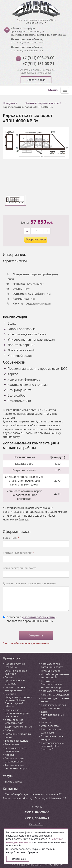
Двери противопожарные (52, 713)
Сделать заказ (36, 80)
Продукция (12, 658)
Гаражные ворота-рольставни (16, 750)
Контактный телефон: (18, 553)
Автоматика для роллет (55, 691)
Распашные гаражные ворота (18, 735)
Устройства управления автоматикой (55, 676)
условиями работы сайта (38, 617)
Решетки (46, 722)
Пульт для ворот (50, 671)
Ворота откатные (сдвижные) (15, 665)
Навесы (9, 755)
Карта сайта (36, 824)
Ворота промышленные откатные (15, 680)
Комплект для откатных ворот (55, 700)
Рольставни (12, 744)
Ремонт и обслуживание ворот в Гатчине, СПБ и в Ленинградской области (18, 700)
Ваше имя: (11, 538)
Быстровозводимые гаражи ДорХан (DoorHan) (53, 746)
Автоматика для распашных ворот (52, 665)
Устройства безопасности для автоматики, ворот (52, 684)
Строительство (50, 726)
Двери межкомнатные (18, 727)
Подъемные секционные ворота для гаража (17, 713)
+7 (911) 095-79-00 (38, 58)
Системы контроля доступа (52, 738)
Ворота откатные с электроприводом (16, 689)
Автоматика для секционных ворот (16, 767)
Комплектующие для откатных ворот (53, 706)
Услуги (8, 776)
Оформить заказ (36, 239)
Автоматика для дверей (55, 695)
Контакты (10, 789)
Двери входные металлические (14, 721)
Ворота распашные (16, 741)
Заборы (10, 730)
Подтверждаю (18, 859)
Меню (53, 90)
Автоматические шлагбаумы (51, 731)
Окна (44, 718)
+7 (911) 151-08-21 (38, 64)
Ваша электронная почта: (20, 568)
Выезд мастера (14, 782)
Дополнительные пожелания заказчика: (30, 583)
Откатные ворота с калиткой (16, 672)
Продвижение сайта (29, 865)
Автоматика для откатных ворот (14, 760)
